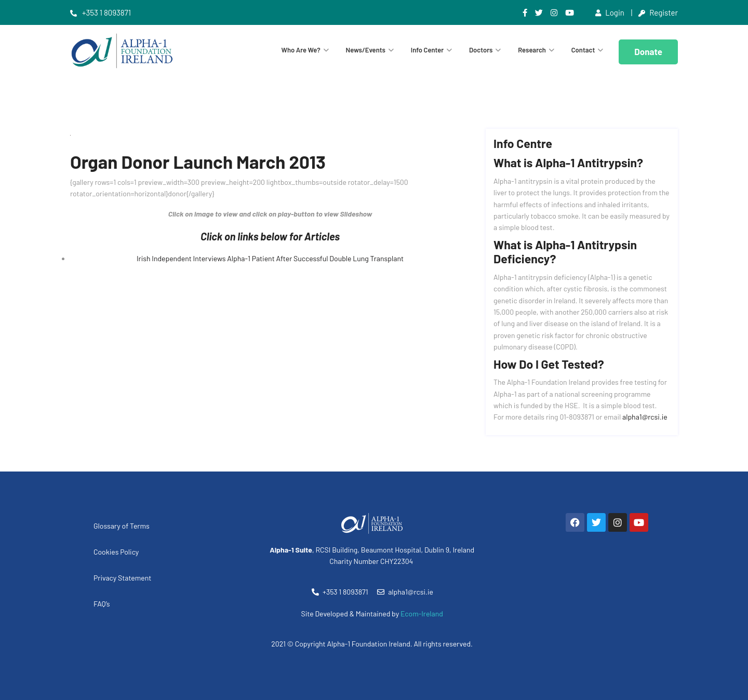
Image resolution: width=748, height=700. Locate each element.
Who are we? (301, 50)
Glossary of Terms (122, 526)
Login (610, 12)
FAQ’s (102, 604)
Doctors (481, 50)
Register (658, 12)
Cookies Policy (116, 552)
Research (532, 50)
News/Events (366, 50)
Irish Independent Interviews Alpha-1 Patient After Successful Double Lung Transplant (270, 258)
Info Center (427, 50)
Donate (648, 51)
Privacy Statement (122, 578)
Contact (583, 50)
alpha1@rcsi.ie (645, 417)
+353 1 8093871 (101, 12)
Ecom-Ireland (422, 614)
